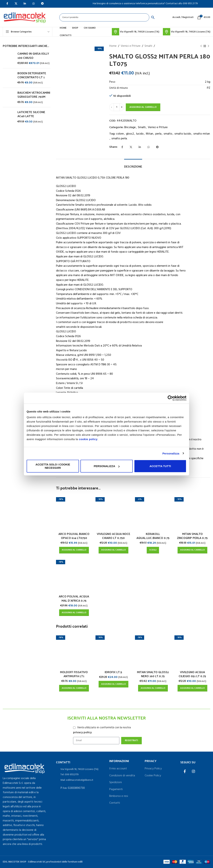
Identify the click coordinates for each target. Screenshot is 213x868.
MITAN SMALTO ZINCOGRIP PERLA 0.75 (192, 536)
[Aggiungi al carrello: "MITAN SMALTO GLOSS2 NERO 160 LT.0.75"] (153, 688)
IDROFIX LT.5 (113, 672)
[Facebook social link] (122, 147)
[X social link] (131, 147)
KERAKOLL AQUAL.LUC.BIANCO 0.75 (153, 536)
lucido (140, 134)
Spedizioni (115, 782)
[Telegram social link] (157, 147)
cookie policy (88, 439)
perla (158, 134)
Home (113, 46)
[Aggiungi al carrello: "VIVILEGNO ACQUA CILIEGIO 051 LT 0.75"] (192, 688)
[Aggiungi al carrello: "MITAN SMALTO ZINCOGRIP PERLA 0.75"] (192, 550)
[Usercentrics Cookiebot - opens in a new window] (170, 398)
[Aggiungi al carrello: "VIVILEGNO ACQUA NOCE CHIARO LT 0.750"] (113, 550)
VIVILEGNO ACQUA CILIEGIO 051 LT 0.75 (192, 674)
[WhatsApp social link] (149, 147)
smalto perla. (119, 139)
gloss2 (130, 134)
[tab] (133, 165)
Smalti (148, 46)
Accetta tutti (160, 466)
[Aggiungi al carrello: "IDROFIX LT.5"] (113, 684)
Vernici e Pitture (131, 46)
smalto (168, 134)
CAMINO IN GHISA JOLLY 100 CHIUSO (33, 56)
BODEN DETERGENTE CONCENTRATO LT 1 (32, 75)
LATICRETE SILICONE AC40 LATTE (31, 114)
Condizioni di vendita (122, 776)
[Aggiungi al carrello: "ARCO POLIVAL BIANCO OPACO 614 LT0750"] (74, 550)
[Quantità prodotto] (117, 107)
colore (120, 134)
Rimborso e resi (119, 796)
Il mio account (118, 769)
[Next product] (208, 46)
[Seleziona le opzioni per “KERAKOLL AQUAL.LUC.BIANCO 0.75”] (153, 550)
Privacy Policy (153, 769)
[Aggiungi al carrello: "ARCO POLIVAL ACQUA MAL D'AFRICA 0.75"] (74, 613)
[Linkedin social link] (140, 147)
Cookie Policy (153, 776)
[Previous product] (201, 46)
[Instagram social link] (194, 772)
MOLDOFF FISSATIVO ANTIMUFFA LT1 (74, 674)
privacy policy (82, 733)
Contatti (115, 803)
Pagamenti (116, 789)
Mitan (149, 134)
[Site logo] (25, 17)
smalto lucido (183, 134)
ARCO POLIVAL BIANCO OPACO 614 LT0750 (74, 536)
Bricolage (130, 127)
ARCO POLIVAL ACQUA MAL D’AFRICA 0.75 (74, 598)
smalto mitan (202, 134)
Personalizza (171, 453)
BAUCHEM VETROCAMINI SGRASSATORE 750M (34, 95)
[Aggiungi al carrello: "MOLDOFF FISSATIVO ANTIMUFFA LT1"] (74, 688)
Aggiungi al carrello (143, 107)
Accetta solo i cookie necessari (53, 466)
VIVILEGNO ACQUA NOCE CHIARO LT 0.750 (113, 536)
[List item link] (80, 769)
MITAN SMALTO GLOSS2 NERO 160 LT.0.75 (153, 674)
